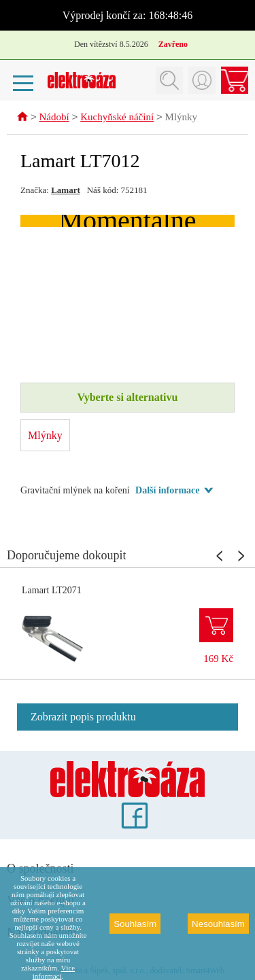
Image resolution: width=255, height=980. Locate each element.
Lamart (66, 191)
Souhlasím (135, 924)
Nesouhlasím (218, 924)
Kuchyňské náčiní (117, 118)
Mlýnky (182, 118)
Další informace (167, 491)
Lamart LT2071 (52, 591)
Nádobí (54, 118)
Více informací (54, 972)
